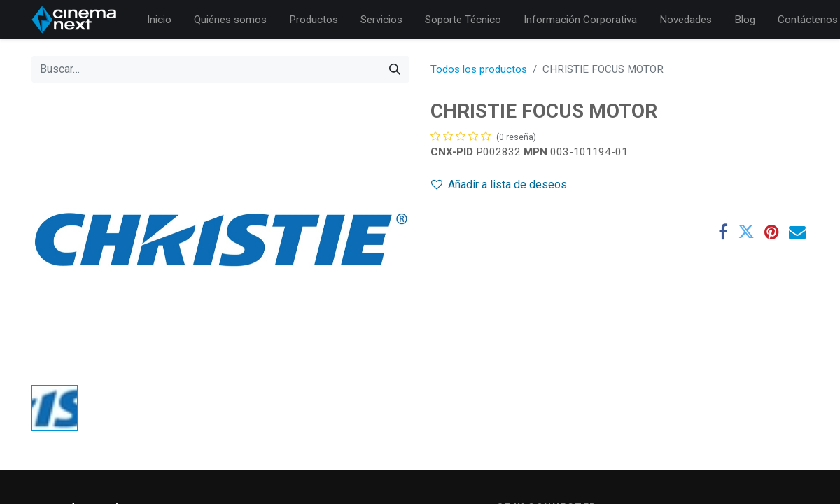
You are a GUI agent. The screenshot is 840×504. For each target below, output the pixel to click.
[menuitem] (159, 20)
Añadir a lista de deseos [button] (499, 184)
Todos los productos (479, 69)
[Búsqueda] (395, 69)
